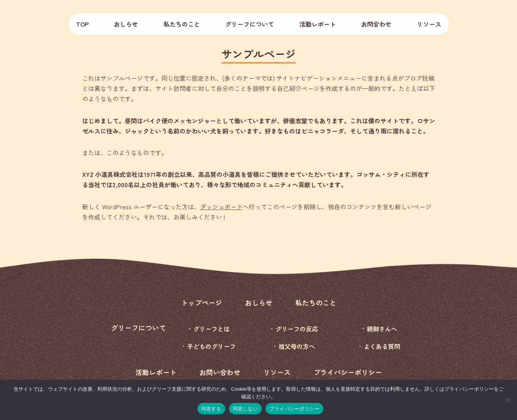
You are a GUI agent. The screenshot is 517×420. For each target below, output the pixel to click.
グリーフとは (212, 329)
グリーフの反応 (297, 329)
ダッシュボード (221, 207)
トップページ (202, 302)
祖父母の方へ (297, 346)
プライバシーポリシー (348, 372)
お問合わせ (376, 24)
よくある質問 (382, 346)
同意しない (245, 409)
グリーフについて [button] (250, 24)
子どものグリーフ (212, 346)
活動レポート (318, 24)
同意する (211, 409)
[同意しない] (507, 400)
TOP (82, 24)
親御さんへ (382, 329)
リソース (429, 24)
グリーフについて (138, 328)
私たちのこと (182, 24)
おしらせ (126, 24)
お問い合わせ (220, 372)
